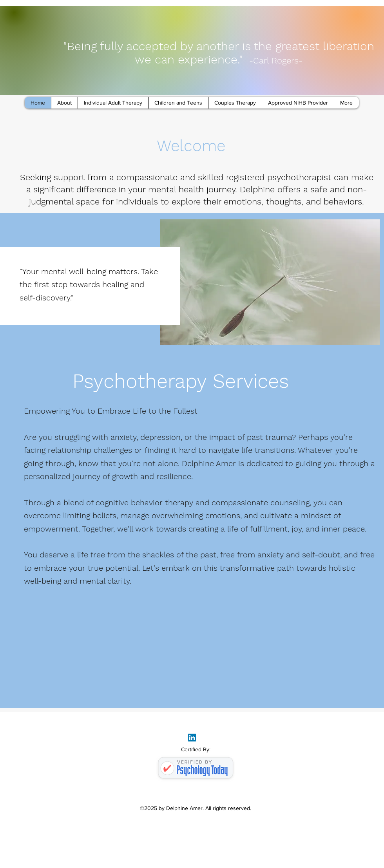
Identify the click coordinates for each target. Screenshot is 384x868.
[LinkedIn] (192, 738)
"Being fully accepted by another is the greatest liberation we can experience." (219, 53)
